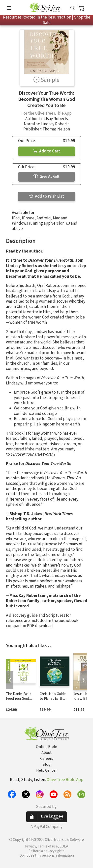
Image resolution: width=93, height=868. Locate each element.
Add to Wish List (46, 196)
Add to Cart (47, 151)
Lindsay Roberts (54, 119)
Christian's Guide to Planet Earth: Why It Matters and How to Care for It (54, 701)
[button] (73, 8)
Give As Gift (46, 177)
